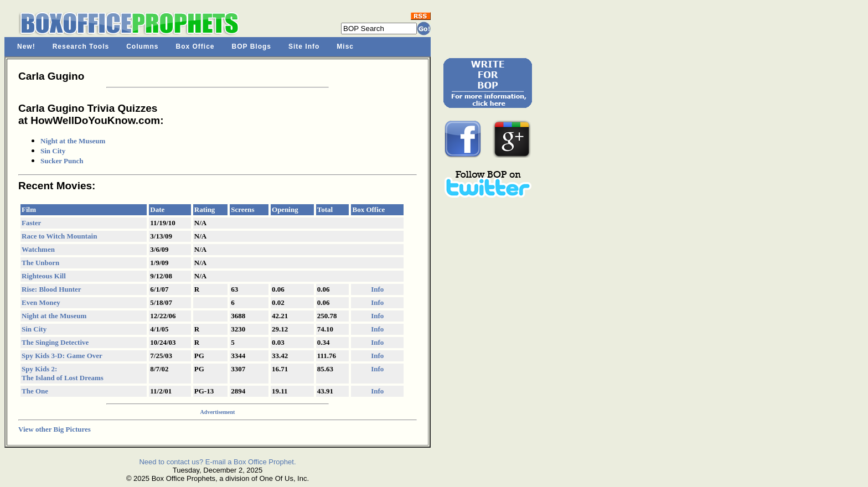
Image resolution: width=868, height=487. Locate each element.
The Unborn (40, 263)
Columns (142, 46)
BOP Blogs (252, 46)
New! (26, 46)
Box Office (195, 46)
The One (35, 391)
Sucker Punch (62, 161)
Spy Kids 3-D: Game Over (62, 356)
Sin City (53, 151)
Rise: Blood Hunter (51, 289)
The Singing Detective (55, 342)
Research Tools (81, 46)
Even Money (41, 302)
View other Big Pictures (55, 429)
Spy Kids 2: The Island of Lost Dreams (63, 373)
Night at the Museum (73, 141)
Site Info (304, 46)
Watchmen (38, 249)
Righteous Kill (44, 276)
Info (377, 289)
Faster (31, 223)
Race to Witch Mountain (59, 236)
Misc (345, 46)
